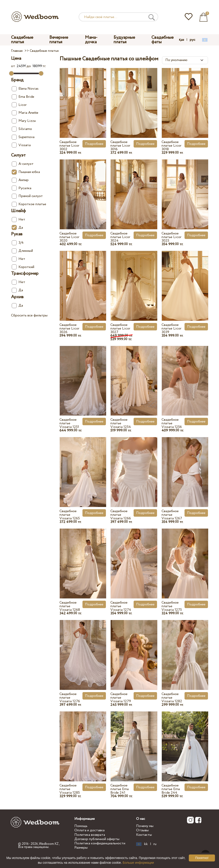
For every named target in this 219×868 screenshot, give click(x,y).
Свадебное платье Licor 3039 (171, 328)
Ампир (20, 180)
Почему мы (145, 826)
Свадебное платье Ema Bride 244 (171, 789)
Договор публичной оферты (97, 839)
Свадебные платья (22, 40)
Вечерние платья (59, 40)
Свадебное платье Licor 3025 (171, 237)
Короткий (23, 267)
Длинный (22, 251)
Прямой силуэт (27, 196)
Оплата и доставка (89, 830)
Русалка (22, 188)
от (19, 66)
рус (193, 40)
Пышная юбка (26, 172)
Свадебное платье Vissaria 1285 (70, 789)
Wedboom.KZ (49, 844)
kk (146, 844)
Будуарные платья (124, 40)
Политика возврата (90, 835)
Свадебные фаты (162, 40)
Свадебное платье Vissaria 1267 (172, 515)
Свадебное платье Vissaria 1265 (70, 515)
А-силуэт (23, 164)
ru (155, 844)
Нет (18, 219)
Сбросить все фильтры (29, 315)
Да (17, 228)
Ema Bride (23, 97)
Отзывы (142, 830)
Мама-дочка (91, 40)
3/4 (18, 243)
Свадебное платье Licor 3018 (171, 146)
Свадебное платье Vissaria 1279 (121, 698)
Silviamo (22, 129)
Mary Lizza (24, 121)
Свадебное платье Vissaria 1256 (172, 423)
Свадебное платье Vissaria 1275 (172, 606)
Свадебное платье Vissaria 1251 (69, 423)
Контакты (144, 835)
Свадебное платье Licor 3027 (120, 328)
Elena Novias (25, 89)
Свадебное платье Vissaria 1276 (70, 698)
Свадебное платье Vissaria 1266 (121, 515)
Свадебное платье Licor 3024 (120, 237)
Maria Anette (25, 113)
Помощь (81, 826)
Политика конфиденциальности (100, 843)
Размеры (81, 848)
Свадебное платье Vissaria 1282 (172, 698)
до (34, 66)
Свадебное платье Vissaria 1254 (121, 423)
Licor (19, 105)
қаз (181, 40)
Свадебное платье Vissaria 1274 (121, 606)
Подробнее (94, 144)
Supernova (23, 137)
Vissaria (21, 145)
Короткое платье (29, 204)
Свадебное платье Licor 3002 (69, 146)
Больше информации (138, 863)
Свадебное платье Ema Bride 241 (120, 789)
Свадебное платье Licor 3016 (120, 146)
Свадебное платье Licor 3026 (69, 328)
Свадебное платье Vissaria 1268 (70, 606)
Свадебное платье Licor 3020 (69, 237)
